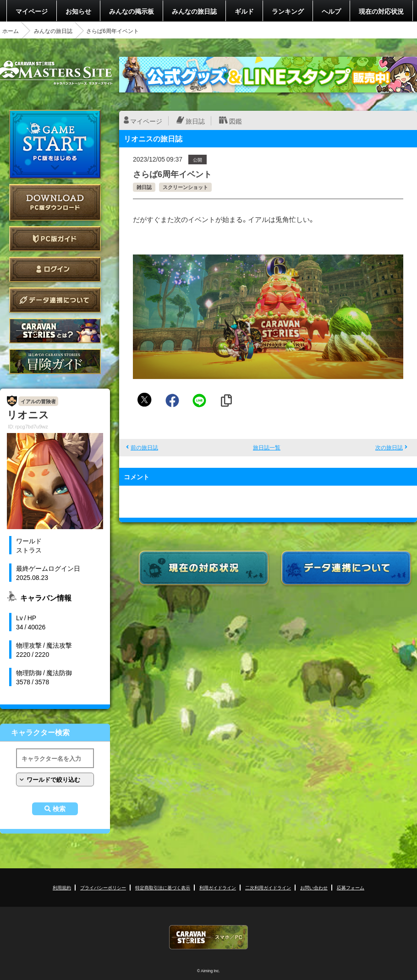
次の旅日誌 (389, 447)
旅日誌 (195, 121)
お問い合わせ (314, 887)
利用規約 (62, 887)
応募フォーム (351, 887)
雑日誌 (144, 187)
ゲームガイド (55, 361)
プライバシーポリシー (103, 887)
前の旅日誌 (144, 447)
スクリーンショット (185, 187)
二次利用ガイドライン (268, 887)
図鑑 (236, 121)
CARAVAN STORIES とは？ (55, 331)
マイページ (32, 11)
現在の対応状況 (381, 11)
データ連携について (55, 300)
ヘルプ (331, 11)
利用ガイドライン (218, 887)
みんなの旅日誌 (194, 11)
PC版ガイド (55, 239)
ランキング (288, 11)
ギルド (244, 11)
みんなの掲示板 (132, 11)
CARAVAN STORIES (208, 937)
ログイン (55, 269)
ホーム (11, 31)
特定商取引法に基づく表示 (163, 887)
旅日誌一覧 (267, 447)
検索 (59, 809)
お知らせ (78, 11)
